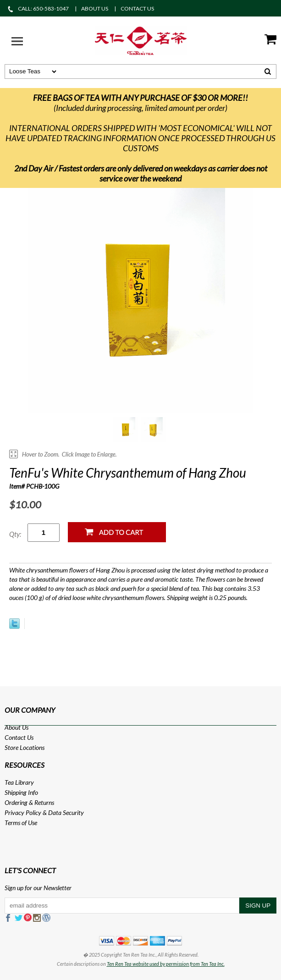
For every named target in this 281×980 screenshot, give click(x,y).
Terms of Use (21, 823)
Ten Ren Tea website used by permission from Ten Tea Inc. (166, 964)
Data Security (66, 812)
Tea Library (19, 782)
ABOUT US (95, 8)
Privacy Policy (23, 812)
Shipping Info (21, 792)
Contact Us (19, 737)
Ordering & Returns (29, 802)
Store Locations (25, 747)
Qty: (15, 534)
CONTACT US (137, 8)
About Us (17, 727)
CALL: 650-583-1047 (38, 8)
